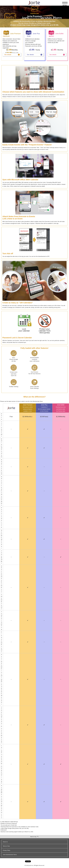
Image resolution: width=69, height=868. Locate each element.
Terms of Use (6, 846)
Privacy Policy (6, 850)
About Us (5, 842)
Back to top (34, 837)
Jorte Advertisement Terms (10, 855)
